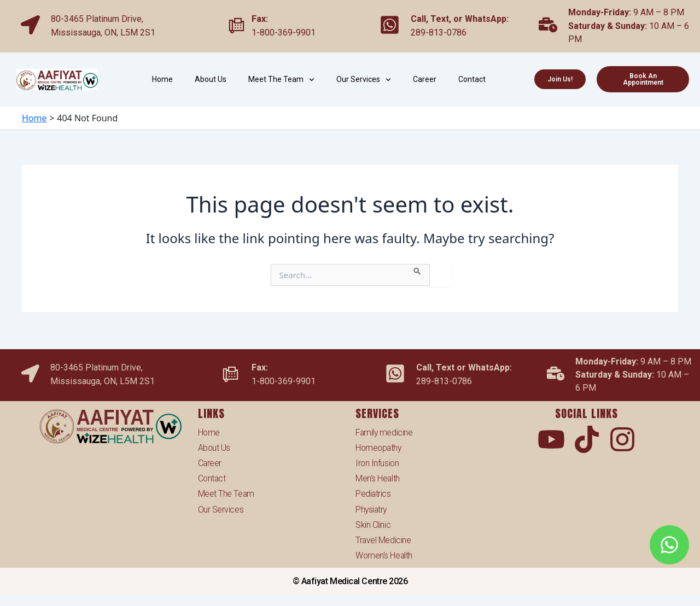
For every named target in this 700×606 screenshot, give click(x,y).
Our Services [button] (364, 80)
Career (425, 79)
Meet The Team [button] (281, 80)
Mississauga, (78, 33)
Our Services (221, 508)
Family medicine (385, 430)
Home (162, 79)
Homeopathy (380, 446)
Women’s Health (384, 555)
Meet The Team (226, 493)
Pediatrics (374, 493)
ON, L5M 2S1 (130, 33)
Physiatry (372, 508)
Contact (472, 79)
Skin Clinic (373, 524)
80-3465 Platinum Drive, (97, 19)
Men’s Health (378, 477)
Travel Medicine (383, 540)
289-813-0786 (439, 33)
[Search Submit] (418, 269)
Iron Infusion (378, 461)
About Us (211, 79)
